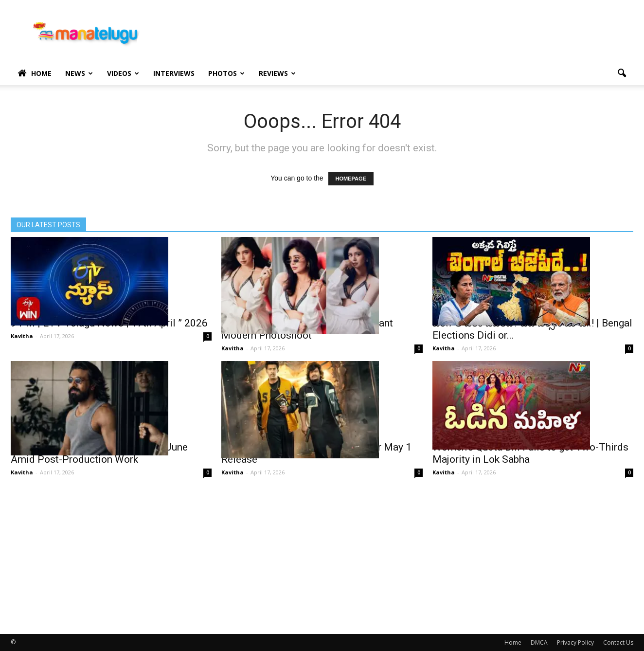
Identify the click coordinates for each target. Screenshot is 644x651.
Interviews (174, 73)
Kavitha (22, 336)
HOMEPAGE (351, 179)
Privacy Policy (575, 642)
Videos (123, 73)
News (79, 73)
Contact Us (618, 642)
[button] (622, 73)
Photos (226, 73)
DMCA (539, 642)
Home (35, 73)
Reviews (277, 73)
